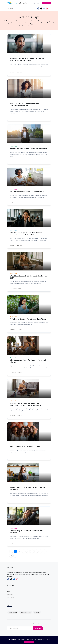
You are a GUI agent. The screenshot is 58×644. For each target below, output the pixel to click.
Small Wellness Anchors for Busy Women (27, 192)
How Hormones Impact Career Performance (28, 149)
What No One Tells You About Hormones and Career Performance (27, 59)
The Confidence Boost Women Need (25, 446)
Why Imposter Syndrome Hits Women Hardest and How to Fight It (26, 234)
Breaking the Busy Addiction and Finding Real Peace (28, 488)
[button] (10, 8)
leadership (37, 612)
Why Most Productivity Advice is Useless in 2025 (28, 277)
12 (45, 551)
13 (11, 556)
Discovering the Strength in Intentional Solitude (27, 532)
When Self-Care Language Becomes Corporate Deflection (25, 104)
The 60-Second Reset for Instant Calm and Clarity (28, 361)
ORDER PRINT (46, 3)
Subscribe (38, 628)
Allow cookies (29, 642)
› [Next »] (15, 556)
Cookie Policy (46, 639)
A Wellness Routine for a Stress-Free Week (28, 319)
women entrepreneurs (26, 612)
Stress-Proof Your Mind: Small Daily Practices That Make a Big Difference (26, 404)
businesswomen (13, 612)
